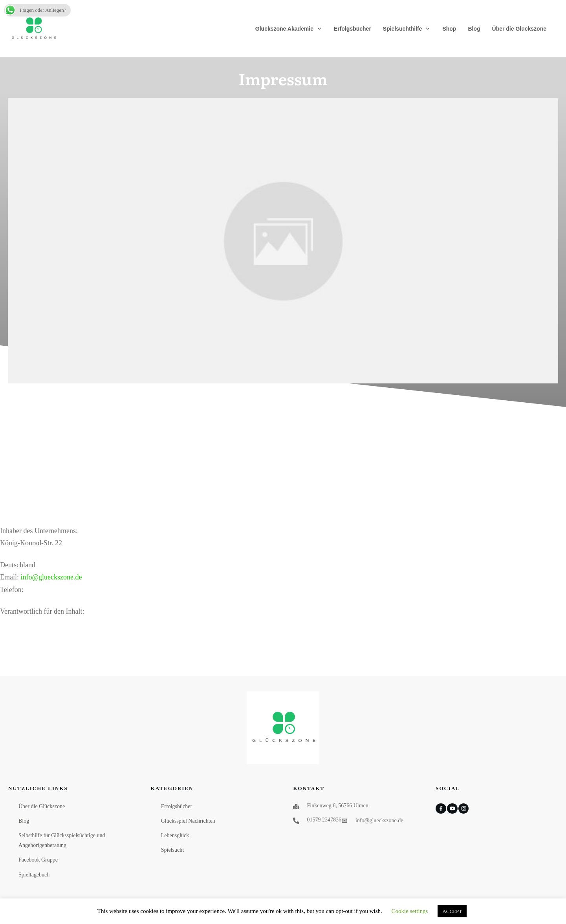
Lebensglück (175, 835)
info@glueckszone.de (51, 577)
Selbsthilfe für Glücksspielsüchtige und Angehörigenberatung (62, 840)
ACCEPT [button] (452, 911)
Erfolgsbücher (177, 806)
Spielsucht (172, 850)
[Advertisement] (283, 466)
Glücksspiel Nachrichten (188, 821)
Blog (24, 821)
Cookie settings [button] (410, 911)
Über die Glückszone (42, 806)
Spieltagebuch (34, 875)
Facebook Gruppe (38, 860)
